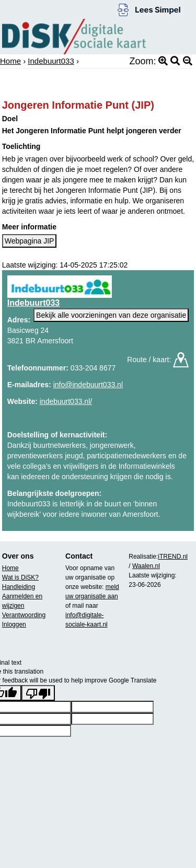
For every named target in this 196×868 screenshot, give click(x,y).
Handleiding (19, 587)
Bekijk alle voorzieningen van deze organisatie (111, 315)
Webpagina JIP (30, 241)
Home (10, 61)
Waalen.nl (146, 566)
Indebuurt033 (51, 61)
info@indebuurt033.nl (88, 385)
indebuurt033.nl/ (66, 401)
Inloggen (14, 624)
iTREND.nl (173, 557)
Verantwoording (24, 615)
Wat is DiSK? (20, 577)
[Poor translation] (38, 693)
